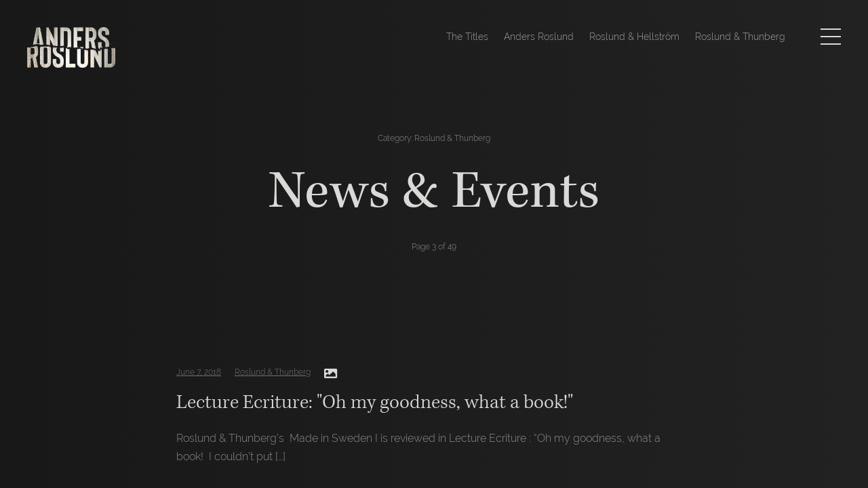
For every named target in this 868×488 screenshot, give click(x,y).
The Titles (467, 37)
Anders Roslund (539, 37)
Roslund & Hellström (634, 37)
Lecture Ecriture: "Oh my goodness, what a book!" (375, 402)
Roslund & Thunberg (740, 37)
